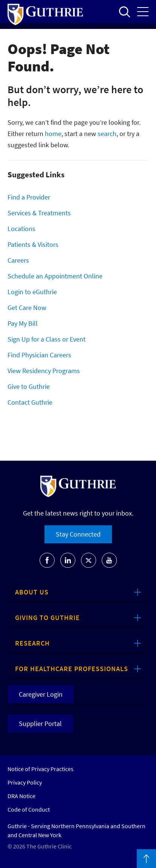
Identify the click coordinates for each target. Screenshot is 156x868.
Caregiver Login (41, 694)
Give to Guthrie (29, 386)
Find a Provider (29, 197)
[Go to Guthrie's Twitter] (89, 560)
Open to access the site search (124, 12)
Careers (18, 260)
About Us (32, 592)
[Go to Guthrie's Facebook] (47, 560)
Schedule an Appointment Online (55, 276)
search (107, 134)
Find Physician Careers (39, 355)
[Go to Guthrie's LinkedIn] (68, 560)
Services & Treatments (39, 213)
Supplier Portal (40, 724)
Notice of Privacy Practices (41, 769)
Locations (21, 229)
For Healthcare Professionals (72, 669)
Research (32, 643)
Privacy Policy (25, 782)
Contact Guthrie (30, 402)
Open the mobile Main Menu (143, 12)
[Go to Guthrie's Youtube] (109, 560)
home (53, 134)
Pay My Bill (23, 323)
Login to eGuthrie (32, 292)
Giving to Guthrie (47, 618)
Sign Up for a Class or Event (47, 339)
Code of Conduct (29, 809)
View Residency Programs (44, 371)
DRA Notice (21, 796)
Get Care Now (27, 308)
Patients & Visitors (33, 244)
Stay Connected (78, 534)
